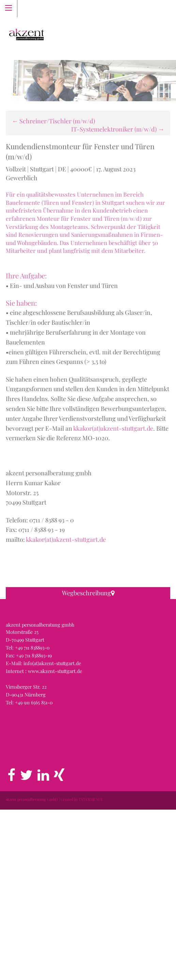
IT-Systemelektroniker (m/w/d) (118, 129)
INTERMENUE (91, 970)
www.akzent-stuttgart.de (55, 841)
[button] (88, 678)
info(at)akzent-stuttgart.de (52, 833)
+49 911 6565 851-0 (34, 873)
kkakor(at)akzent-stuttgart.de (113, 428)
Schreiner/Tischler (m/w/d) (53, 121)
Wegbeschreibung (88, 593)
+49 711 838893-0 (32, 818)
